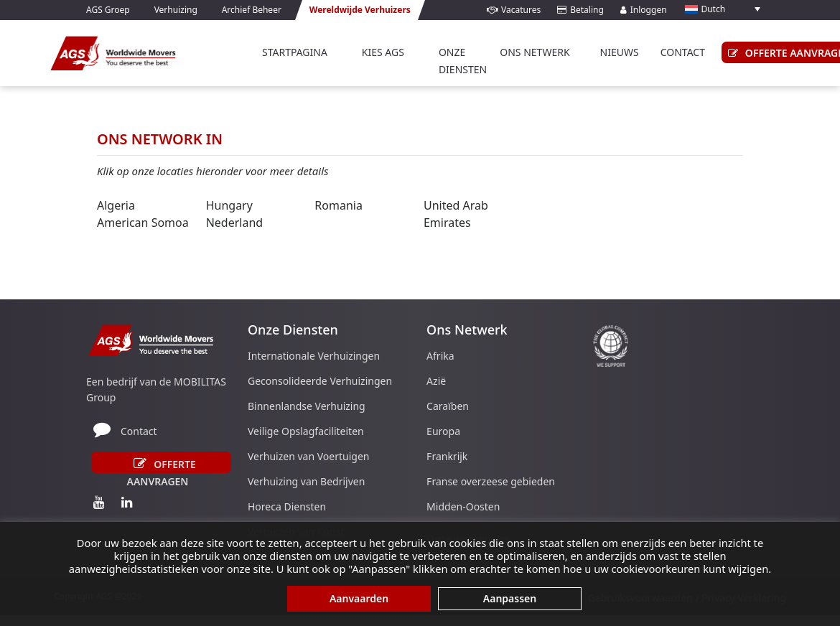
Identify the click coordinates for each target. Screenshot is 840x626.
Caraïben (448, 406)
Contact (139, 431)
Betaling (580, 10)
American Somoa (143, 223)
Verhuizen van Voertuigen (308, 456)
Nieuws (620, 52)
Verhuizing (176, 10)
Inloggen (644, 10)
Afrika (440, 356)
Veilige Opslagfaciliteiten (306, 431)
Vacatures (514, 10)
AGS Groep (108, 10)
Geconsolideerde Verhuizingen (320, 381)
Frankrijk (447, 456)
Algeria (116, 205)
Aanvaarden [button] (359, 598)
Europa (443, 431)
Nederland (235, 223)
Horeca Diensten (287, 506)
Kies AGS (383, 52)
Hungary (229, 205)
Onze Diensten (463, 61)
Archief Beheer (252, 10)
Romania (339, 205)
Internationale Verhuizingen (314, 356)
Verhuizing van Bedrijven (306, 481)
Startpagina (295, 52)
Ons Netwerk (535, 52)
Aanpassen (510, 598)
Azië (436, 381)
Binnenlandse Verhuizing (307, 406)
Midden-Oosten (463, 506)
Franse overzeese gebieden (491, 481)
